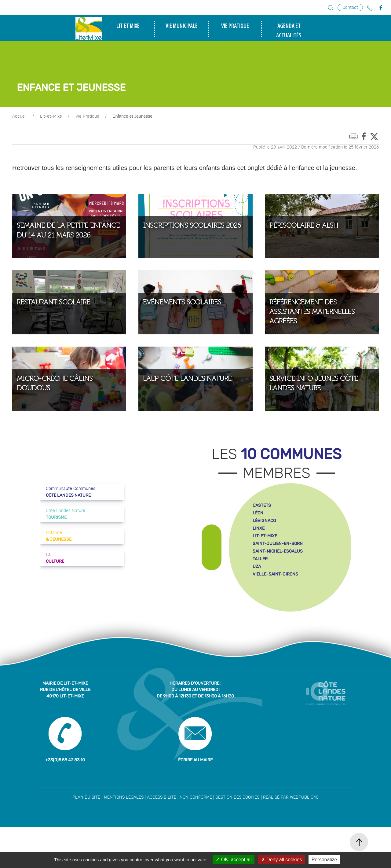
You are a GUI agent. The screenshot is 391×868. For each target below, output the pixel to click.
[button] (331, 8)
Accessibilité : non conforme (179, 839)
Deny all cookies (282, 860)
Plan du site (86, 839)
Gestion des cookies (237, 839)
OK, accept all (234, 860)
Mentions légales (124, 839)
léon (258, 554)
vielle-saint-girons (275, 615)
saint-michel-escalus (278, 592)
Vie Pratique (87, 158)
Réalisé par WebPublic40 (291, 839)
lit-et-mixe (265, 577)
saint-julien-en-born (278, 585)
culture (360, 55)
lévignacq (264, 562)
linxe (259, 570)
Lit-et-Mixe (51, 158)
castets (262, 547)
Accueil (19, 158)
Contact (350, 7)
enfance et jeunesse (360, 46)
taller (260, 600)
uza (257, 608)
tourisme (361, 65)
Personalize (324, 860)
